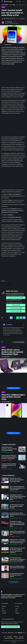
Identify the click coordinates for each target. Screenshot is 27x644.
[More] (15, 19)
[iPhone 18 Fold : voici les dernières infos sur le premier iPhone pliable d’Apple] (14, 388)
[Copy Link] (13, 19)
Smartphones (4, 461)
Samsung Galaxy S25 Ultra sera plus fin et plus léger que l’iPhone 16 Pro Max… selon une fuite (9, 457)
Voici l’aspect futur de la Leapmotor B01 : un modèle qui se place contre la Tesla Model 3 (17, 559)
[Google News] (21, 633)
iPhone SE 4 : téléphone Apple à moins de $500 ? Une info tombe (13, 397)
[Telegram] (23, 633)
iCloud (8, 284)
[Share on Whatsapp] (9, 19)
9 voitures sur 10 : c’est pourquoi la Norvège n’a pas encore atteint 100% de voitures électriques (17, 541)
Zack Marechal (9, 22)
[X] (17, 633)
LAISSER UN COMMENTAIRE (18, 342)
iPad (12, 284)
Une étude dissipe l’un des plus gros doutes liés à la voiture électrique (17, 506)
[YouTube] (19, 633)
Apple (14, 5)
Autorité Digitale (5, 5)
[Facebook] (15, 633)
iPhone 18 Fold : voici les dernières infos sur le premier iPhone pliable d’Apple (12, 352)
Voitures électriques (5, 452)
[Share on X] (7, 19)
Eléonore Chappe (7, 402)
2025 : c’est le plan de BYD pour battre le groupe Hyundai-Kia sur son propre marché (17, 488)
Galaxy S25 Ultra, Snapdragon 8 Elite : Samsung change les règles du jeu (17, 533)
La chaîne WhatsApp (16, 308)
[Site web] (23, 325)
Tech (10, 5)
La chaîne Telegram (16, 311)
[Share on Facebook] (5, 19)
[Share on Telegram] (11, 19)
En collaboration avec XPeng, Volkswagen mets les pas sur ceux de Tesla (18, 515)
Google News (16, 305)
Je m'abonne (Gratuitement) (16, 298)
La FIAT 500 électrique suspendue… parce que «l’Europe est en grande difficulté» (9, 449)
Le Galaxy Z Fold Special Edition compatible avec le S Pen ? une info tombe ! (9, 465)
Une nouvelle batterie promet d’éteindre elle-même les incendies (17, 575)
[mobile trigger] (3, 2)
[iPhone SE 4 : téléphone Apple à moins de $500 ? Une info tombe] (14, 433)
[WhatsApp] (25, 633)
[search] (17, 2)
